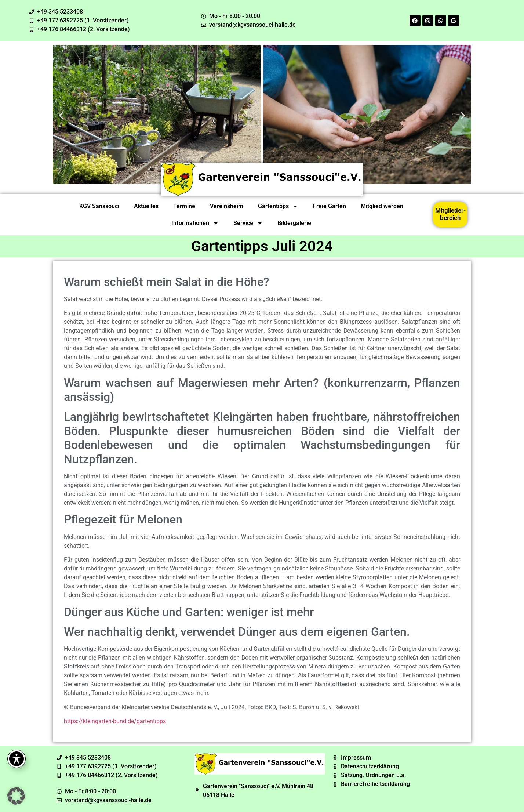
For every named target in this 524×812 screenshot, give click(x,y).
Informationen (195, 223)
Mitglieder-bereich (450, 214)
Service (248, 223)
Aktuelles (146, 206)
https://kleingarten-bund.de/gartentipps (115, 721)
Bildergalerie (294, 223)
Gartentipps (278, 206)
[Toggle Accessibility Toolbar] (17, 759)
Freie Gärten (330, 206)
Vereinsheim (227, 206)
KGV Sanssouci (99, 206)
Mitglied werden (382, 206)
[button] (61, 115)
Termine (184, 206)
